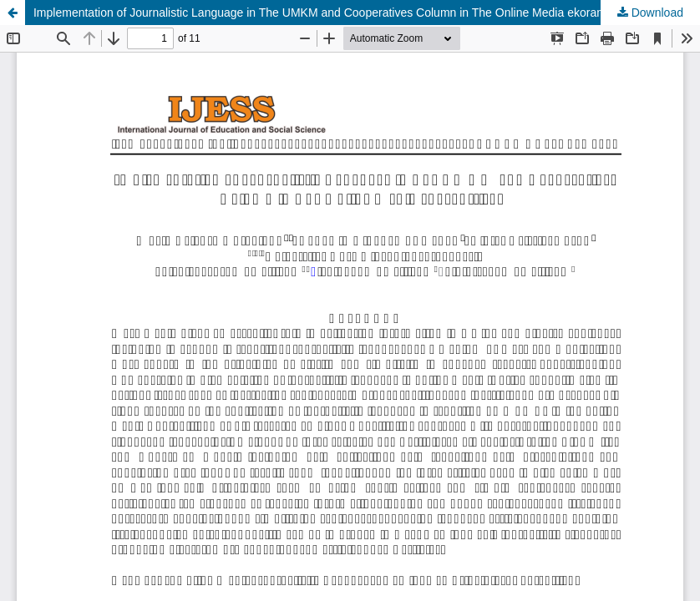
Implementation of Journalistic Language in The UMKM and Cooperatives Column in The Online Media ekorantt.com (334, 13)
